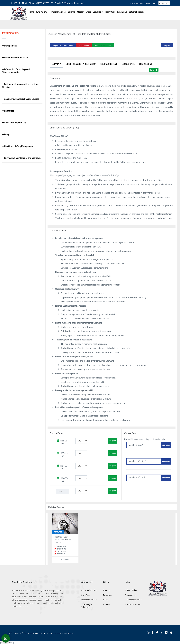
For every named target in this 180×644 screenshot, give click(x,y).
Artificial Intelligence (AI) (14, 123)
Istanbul (107, 604)
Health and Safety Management (18, 146)
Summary (57, 64)
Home (31, 12)
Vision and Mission (89, 590)
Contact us (122, 12)
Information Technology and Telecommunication (16, 71)
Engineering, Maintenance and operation (21, 158)
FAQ (154, 3)
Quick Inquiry (84, 45)
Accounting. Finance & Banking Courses (21, 99)
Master (80, 12)
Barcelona (108, 594)
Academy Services (89, 599)
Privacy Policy (131, 590)
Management (9, 46)
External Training (137, 12)
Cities (88, 12)
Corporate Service (133, 604)
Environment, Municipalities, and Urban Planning (21, 86)
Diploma (71, 12)
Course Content (109, 64)
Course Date (128, 64)
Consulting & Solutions (86, 605)
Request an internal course (63, 45)
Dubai (106, 599)
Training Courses (58, 12)
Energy (6, 134)
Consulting (98, 12)
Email (154, 70)
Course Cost (146, 64)
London (106, 590)
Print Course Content (103, 45)
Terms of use (131, 594)
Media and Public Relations (15, 58)
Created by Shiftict (66, 633)
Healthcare (8, 111)
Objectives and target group (81, 64)
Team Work (110, 12)
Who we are (42, 12)
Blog (148, 3)
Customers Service (134, 599)
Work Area (85, 594)
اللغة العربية (164, 3)
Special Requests (137, 3)
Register (167, 45)
